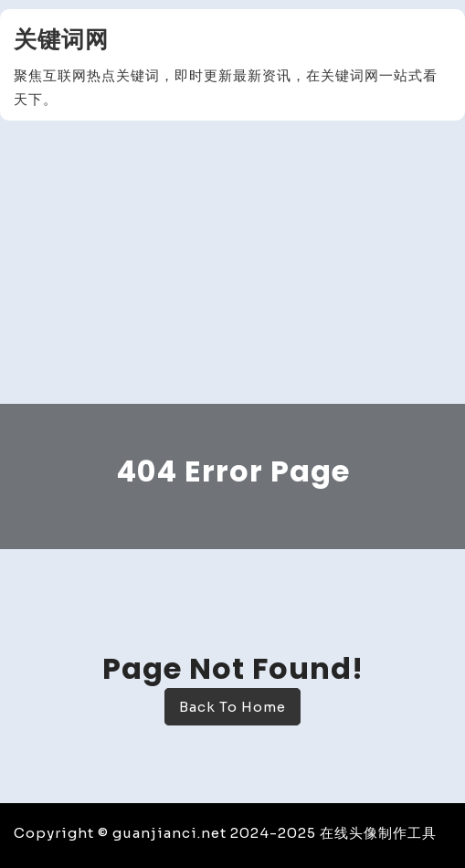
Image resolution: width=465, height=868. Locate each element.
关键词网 (61, 40)
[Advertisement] (232, 267)
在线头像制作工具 (378, 833)
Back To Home (232, 707)
